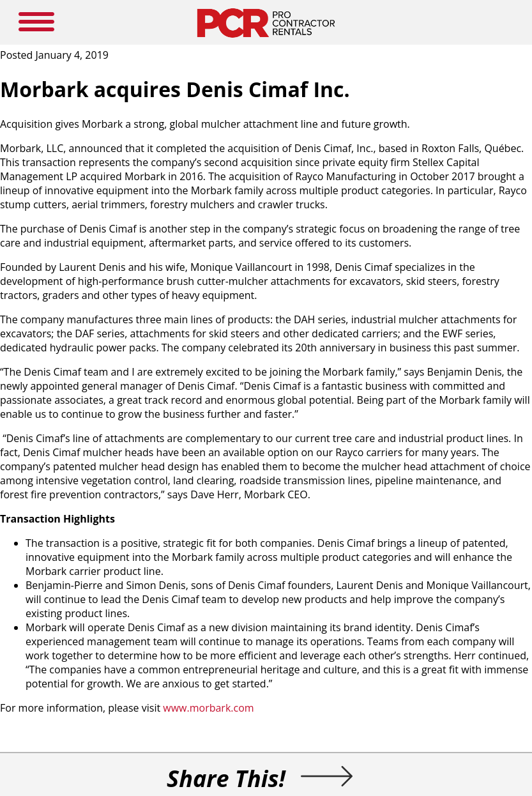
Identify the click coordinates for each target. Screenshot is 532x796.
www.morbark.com (208, 708)
